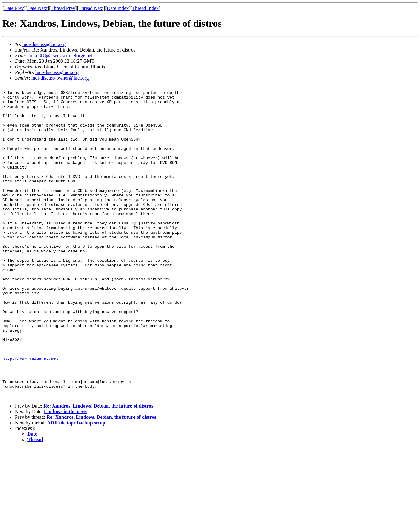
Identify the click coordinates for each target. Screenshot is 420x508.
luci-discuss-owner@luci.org (60, 78)
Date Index (118, 8)
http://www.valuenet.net (30, 412)
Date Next (37, 8)
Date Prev (14, 8)
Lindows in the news (66, 472)
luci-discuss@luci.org (44, 44)
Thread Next (91, 8)
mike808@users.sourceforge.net (60, 55)
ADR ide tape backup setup (76, 483)
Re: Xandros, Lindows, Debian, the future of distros (98, 466)
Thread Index (145, 8)
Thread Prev (63, 8)
